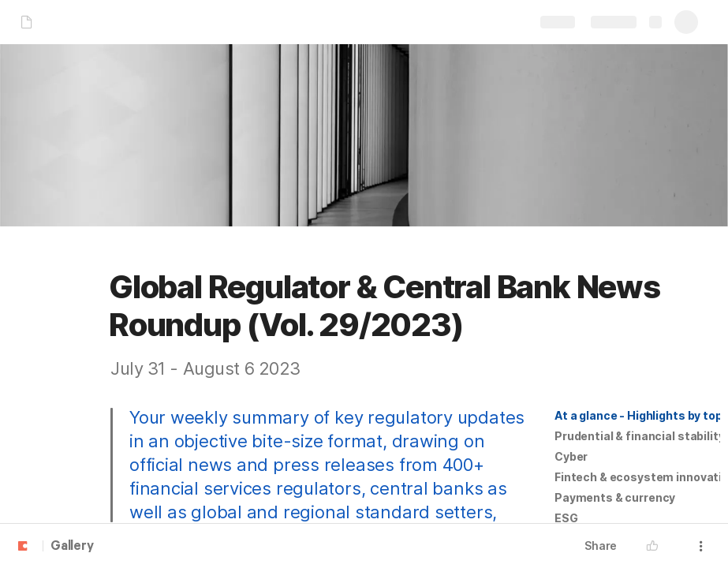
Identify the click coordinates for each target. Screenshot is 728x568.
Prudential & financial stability (640, 436)
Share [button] (601, 546)
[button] (637, 416)
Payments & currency (615, 497)
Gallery (72, 547)
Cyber (571, 456)
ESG (566, 518)
